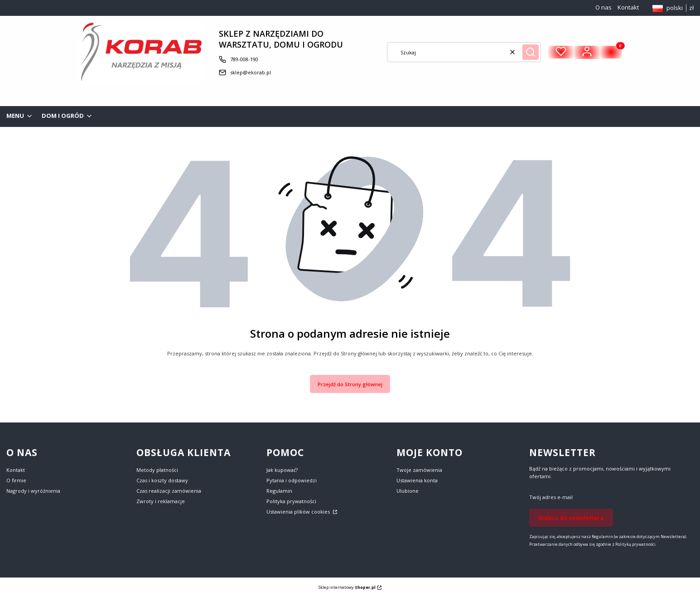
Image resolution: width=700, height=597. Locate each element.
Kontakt (628, 7)
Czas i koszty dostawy (162, 480)
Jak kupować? (282, 470)
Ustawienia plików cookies (299, 512)
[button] (531, 52)
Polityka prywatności (291, 501)
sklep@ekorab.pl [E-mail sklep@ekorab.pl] (251, 72)
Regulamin (279, 491)
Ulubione (408, 491)
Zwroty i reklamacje (161, 501)
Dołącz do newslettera (571, 518)
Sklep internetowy (347, 587)
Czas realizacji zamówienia (169, 491)
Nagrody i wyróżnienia (33, 491)
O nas (603, 7)
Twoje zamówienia (419, 470)
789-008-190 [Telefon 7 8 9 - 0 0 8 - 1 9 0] (244, 59)
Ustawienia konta (417, 480)
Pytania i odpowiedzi (292, 480)
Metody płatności (157, 470)
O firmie (16, 480)
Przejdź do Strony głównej (350, 384)
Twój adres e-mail (551, 497)
